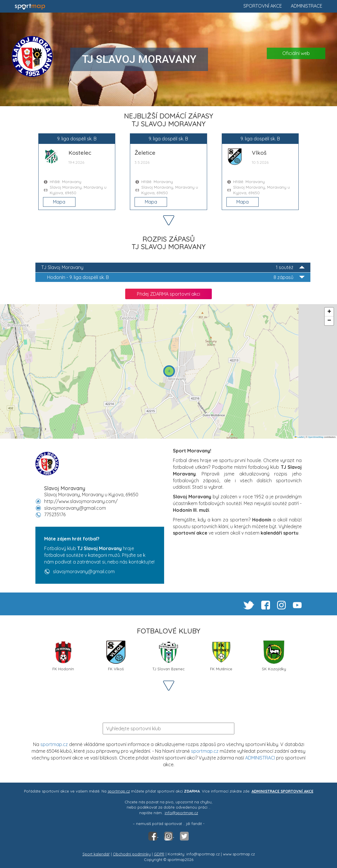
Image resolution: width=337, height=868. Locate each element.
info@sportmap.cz (181, 813)
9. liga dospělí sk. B (176, 277)
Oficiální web (296, 53)
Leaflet (299, 437)
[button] (169, 371)
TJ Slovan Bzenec (168, 656)
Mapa (59, 202)
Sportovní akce (263, 6)
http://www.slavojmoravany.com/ (81, 501)
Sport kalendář (96, 854)
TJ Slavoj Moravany (173, 267)
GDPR (159, 854)
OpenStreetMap (316, 437)
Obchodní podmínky (132, 854)
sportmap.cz (54, 744)
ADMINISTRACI (260, 758)
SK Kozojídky (274, 656)
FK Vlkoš (116, 656)
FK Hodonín (63, 656)
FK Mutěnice (221, 656)
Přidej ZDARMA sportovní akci (168, 294)
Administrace (307, 6)
